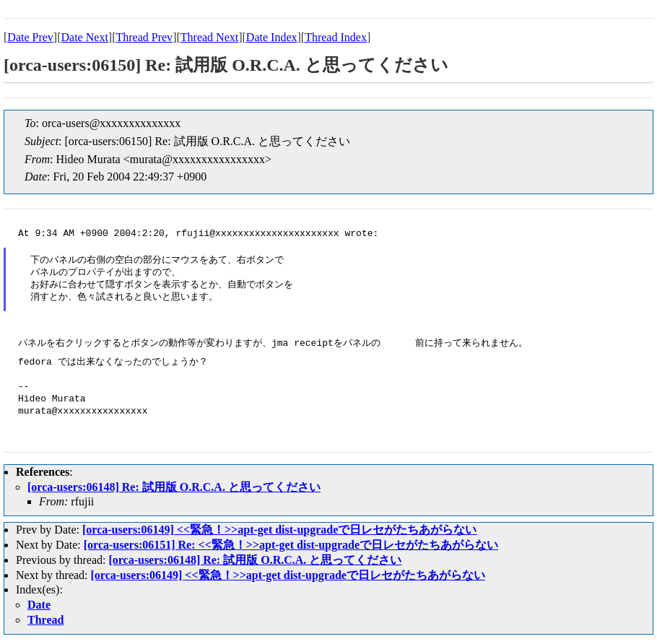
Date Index (272, 37)
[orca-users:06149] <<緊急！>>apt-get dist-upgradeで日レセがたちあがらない (279, 530)
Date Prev (30, 37)
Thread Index (336, 37)
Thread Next (209, 37)
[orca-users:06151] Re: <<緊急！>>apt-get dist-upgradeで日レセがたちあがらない (291, 545)
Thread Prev (144, 37)
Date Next (85, 37)
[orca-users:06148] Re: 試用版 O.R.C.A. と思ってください (174, 487)
